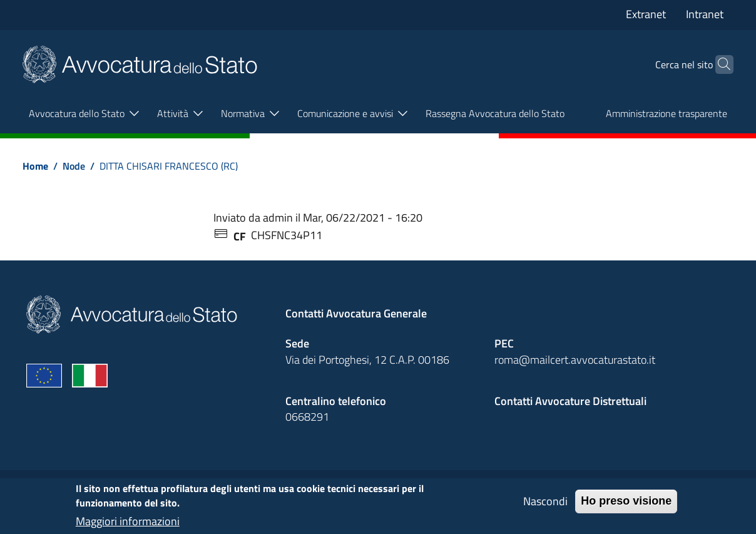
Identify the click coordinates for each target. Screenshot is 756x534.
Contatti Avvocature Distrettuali (570, 401)
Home (35, 166)
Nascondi (545, 506)
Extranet (646, 14)
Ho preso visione (626, 506)
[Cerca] (718, 64)
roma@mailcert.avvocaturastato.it (575, 360)
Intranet (705, 14)
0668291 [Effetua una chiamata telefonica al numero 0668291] (307, 417)
